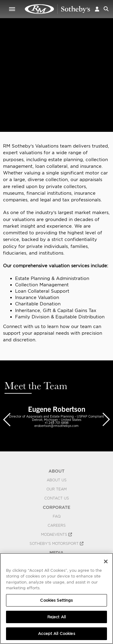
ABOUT (56, 471)
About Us (57, 480)
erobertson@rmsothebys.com (56, 426)
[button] (97, 9)
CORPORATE (56, 507)
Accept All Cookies (56, 634)
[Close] (106, 561)
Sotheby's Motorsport (56, 544)
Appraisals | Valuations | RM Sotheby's (58, 9)
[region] (56, 598)
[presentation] (6, 419)
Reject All (56, 617)
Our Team (56, 489)
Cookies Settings (56, 600)
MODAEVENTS (56, 535)
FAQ (57, 516)
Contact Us (57, 498)
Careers (57, 525)
